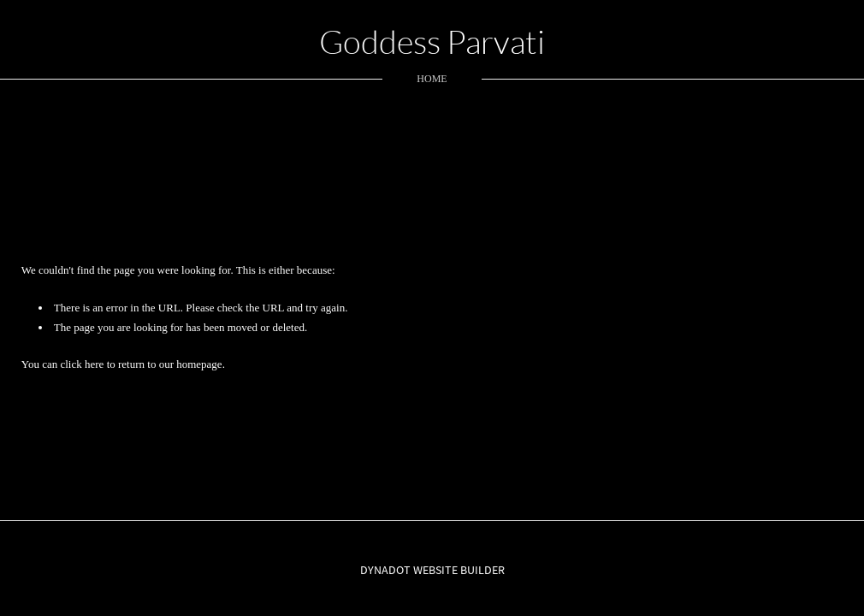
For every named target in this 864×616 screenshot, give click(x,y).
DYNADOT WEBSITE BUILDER (432, 570)
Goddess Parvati (432, 41)
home (432, 79)
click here (82, 364)
